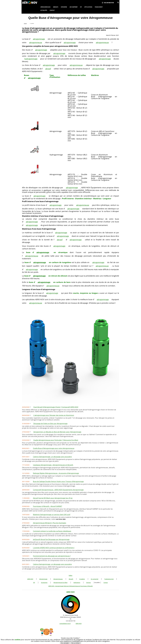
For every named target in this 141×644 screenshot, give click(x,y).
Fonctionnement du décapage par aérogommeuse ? (52, 556)
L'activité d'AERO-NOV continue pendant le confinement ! (54, 548)
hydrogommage (31, 59)
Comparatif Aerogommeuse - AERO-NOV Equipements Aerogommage (58, 490)
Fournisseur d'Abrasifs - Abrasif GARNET (48, 506)
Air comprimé (95, 579)
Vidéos (70, 575)
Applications (77, 583)
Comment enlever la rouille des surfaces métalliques (52, 531)
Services (88, 583)
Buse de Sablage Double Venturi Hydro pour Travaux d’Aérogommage (58, 481)
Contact (106, 583)
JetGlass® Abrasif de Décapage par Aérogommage (51, 539)
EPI (34, 583)
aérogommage (39, 39)
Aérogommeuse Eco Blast (60, 583)
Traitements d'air (109, 579)
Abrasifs (71, 579)
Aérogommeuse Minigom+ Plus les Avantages (50, 523)
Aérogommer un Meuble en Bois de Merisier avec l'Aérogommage (57, 432)
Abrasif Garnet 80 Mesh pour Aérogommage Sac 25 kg (53, 498)
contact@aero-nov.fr (65, 624)
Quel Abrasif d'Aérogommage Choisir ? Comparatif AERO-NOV (56, 407)
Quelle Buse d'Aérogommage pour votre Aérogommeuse (54, 448)
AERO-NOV (30, 579)
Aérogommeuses (58, 579)
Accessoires (44, 583)
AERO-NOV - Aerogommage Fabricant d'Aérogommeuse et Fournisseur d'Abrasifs (70, 586)
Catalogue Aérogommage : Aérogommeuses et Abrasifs (53, 465)
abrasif (48, 69)
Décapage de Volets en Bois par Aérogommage (50, 424)
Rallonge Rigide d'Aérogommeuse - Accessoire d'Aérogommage (56, 473)
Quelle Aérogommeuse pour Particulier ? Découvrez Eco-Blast (56, 440)
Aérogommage (43, 579)
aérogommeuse (36, 42)
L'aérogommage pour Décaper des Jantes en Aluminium (54, 415)
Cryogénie (82, 579)
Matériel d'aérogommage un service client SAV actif (52, 515)
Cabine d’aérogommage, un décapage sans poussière (52, 457)
